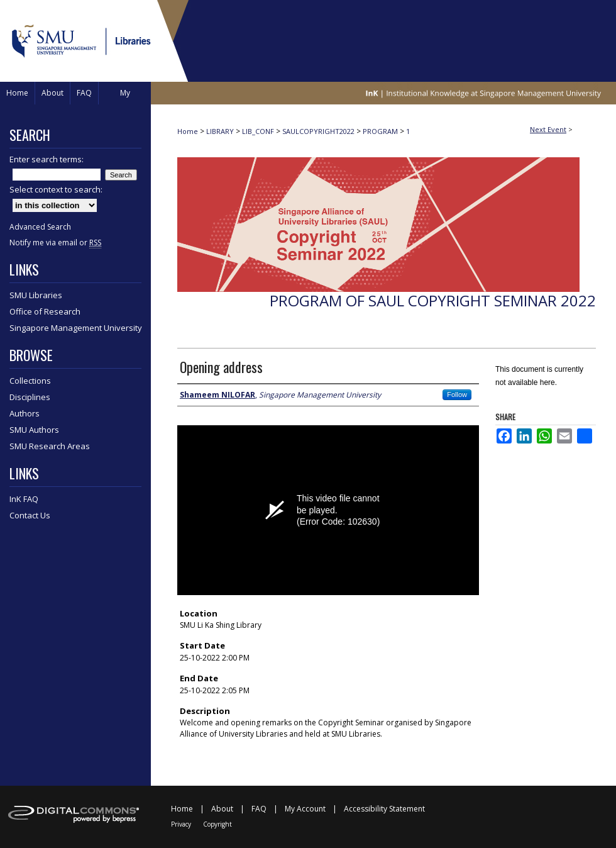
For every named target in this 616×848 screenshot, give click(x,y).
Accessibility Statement (384, 809)
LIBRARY (221, 131)
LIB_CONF (259, 131)
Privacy (181, 824)
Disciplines (30, 397)
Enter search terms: (47, 159)
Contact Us (30, 515)
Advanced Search (40, 227)
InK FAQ (24, 499)
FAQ (259, 809)
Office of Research (45, 311)
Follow (457, 394)
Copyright (217, 824)
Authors (25, 413)
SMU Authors (34, 430)
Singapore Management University (76, 328)
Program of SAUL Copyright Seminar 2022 (433, 300)
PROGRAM (381, 131)
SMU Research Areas (50, 446)
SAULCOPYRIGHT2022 (319, 131)
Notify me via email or (55, 243)
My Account (305, 809)
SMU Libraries (36, 295)
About (222, 809)
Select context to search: (56, 189)
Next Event (548, 129)
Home (188, 131)
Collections (30, 381)
